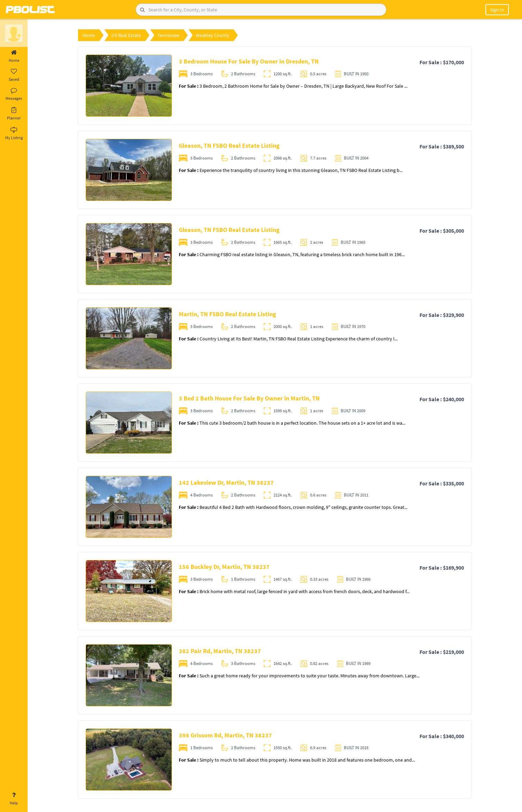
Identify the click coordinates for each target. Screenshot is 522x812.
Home (14, 56)
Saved (14, 75)
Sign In (497, 10)
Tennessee (168, 35)
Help (14, 799)
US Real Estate (126, 35)
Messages (14, 94)
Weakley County (212, 35)
